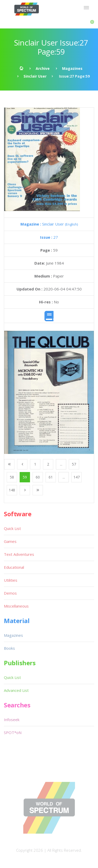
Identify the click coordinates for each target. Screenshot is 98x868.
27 (49, 237)
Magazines (72, 68)
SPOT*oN (13, 732)
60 (38, 477)
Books (9, 648)
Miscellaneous (16, 606)
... (61, 464)
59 (25, 477)
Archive (43, 68)
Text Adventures (19, 554)
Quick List (12, 528)
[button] (92, 22)
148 (12, 490)
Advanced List (16, 690)
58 (12, 477)
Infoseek (12, 720)
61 (51, 477)
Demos (10, 593)
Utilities (11, 580)
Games (10, 541)
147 (77, 477)
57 (74, 464)
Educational (14, 567)
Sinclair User (35, 76)
